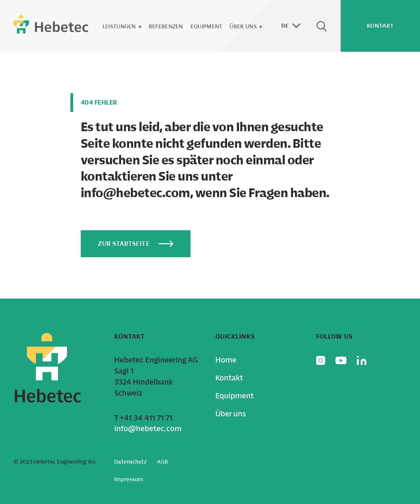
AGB (163, 462)
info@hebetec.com (148, 429)
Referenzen (166, 26)
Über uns (246, 26)
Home (226, 360)
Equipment (207, 26)
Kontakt (229, 378)
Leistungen (122, 26)
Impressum (129, 479)
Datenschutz (130, 462)
